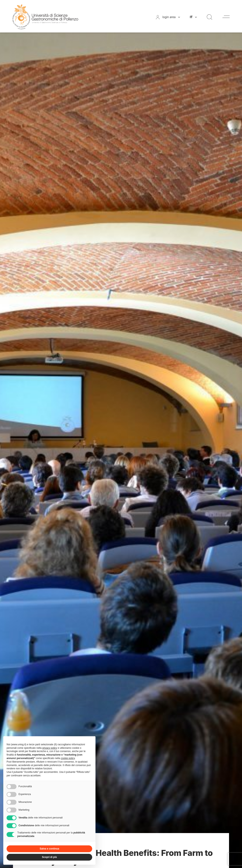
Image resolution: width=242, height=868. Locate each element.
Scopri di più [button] (49, 857)
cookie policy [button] (68, 758)
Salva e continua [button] (49, 849)
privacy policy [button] (50, 748)
